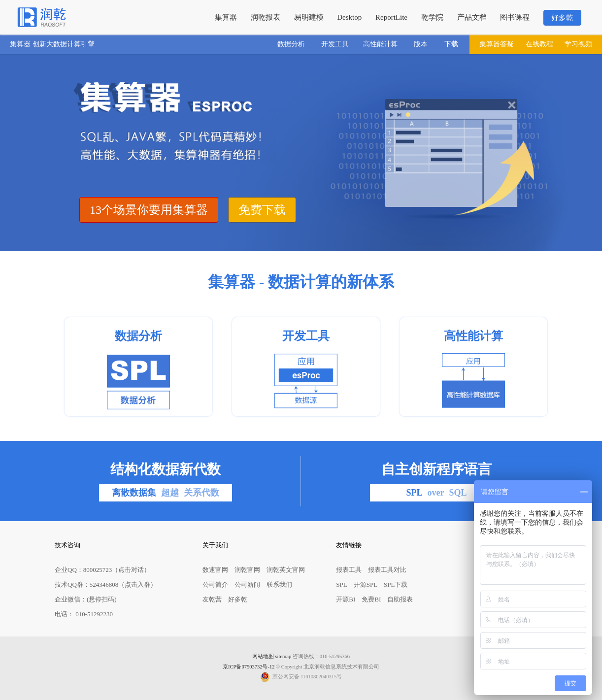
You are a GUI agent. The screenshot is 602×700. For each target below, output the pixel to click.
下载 (451, 44)
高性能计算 (380, 44)
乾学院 (432, 17)
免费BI (371, 599)
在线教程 (539, 44)
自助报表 (400, 599)
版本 (421, 44)
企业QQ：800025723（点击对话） (102, 570)
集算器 (226, 17)
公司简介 (215, 584)
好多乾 (562, 18)
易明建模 (309, 17)
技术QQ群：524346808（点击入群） (106, 584)
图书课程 (515, 17)
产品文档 (472, 17)
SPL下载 (396, 584)
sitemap (284, 656)
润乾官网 (247, 570)
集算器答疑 (497, 44)
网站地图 (263, 656)
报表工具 (349, 570)
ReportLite (391, 17)
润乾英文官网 (286, 570)
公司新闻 (247, 584)
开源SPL (366, 584)
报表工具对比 (387, 570)
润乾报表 (266, 17)
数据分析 (291, 44)
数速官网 (215, 570)
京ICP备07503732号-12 (249, 667)
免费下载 (262, 210)
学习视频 (578, 44)
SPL (341, 584)
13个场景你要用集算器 (149, 210)
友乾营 (212, 599)
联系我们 (279, 584)
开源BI (346, 599)
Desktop (349, 17)
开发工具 (335, 44)
